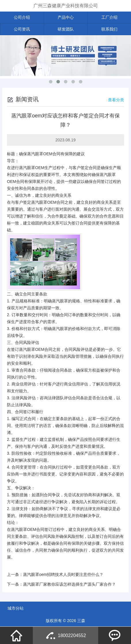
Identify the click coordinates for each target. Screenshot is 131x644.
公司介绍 (22, 17)
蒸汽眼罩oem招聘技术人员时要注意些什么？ (63, 574)
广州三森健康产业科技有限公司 (66, 6)
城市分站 (16, 608)
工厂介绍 (109, 17)
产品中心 (66, 17)
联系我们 (109, 29)
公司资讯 (22, 29)
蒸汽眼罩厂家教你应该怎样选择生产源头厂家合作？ (69, 584)
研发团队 (66, 29)
